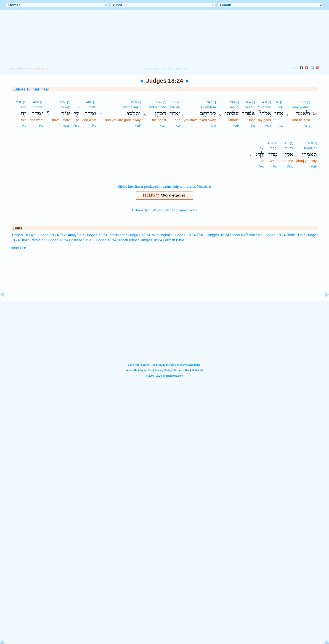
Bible (13, 69)
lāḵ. (262, 148)
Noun (268, 126)
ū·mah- (91, 107)
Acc (281, 126)
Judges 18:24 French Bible (116, 240)
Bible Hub (19, 248)
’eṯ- (281, 107)
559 (304, 102)
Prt (253, 126)
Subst (67, 126)
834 (249, 102)
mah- (273, 148)
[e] (308, 102)
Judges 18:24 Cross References (233, 235)
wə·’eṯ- (175, 107)
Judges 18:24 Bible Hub (283, 235)
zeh (24, 107)
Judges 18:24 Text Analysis (59, 235)
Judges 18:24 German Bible (162, 240)
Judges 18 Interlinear (31, 89)
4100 (89, 102)
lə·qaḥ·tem (208, 107)
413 (287, 143)
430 (265, 102)
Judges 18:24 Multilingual (149, 235)
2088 (19, 102)
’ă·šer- (250, 107)
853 (277, 102)
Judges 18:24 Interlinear (105, 235)
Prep (76, 126)
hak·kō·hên (158, 107)
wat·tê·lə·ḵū (132, 107)
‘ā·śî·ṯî (234, 107)
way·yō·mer (301, 107)
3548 (159, 102)
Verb (307, 126)
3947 (209, 102)
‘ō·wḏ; (66, 107)
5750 (63, 102)
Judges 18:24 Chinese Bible (69, 240)
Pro (94, 126)
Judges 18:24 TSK (188, 235)
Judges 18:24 (22, 235)
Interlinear (24, 69)
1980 (134, 102)
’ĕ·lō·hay (265, 107)
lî (78, 107)
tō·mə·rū (310, 148)
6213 (232, 102)
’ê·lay (289, 148)
